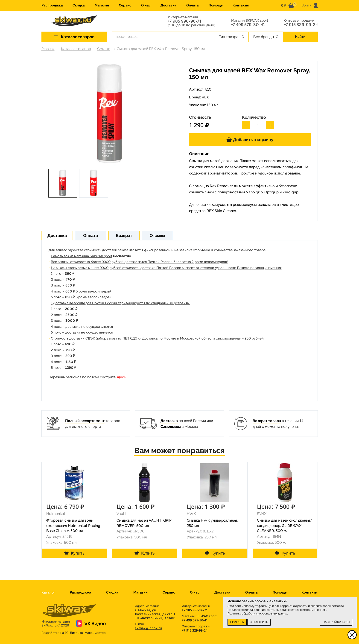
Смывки (104, 49)
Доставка (168, 5)
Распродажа (52, 5)
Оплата (193, 5)
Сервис (125, 5)
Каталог (48, 592)
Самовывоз (171, 427)
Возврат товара (267, 421)
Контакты (241, 5)
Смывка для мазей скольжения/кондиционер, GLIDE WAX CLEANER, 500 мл (285, 526)
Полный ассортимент (85, 421)
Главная (48, 49)
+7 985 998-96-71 (185, 21)
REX (205, 97)
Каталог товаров (76, 49)
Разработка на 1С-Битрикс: (74, 633)
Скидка (79, 5)
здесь (121, 377)
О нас (146, 5)
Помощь (216, 5)
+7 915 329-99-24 (301, 25)
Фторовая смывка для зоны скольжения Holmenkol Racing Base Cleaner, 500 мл (73, 526)
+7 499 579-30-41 (248, 25)
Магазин (102, 5)
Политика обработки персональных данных (258, 613)
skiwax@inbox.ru (148, 628)
